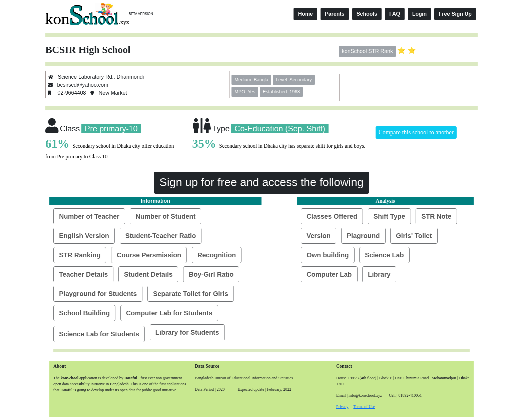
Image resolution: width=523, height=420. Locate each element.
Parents (335, 14)
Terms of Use (364, 407)
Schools (367, 14)
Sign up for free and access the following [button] (261, 182)
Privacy (342, 407)
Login (420, 14)
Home (305, 14)
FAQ (395, 14)
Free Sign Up (455, 14)
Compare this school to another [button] (416, 132)
